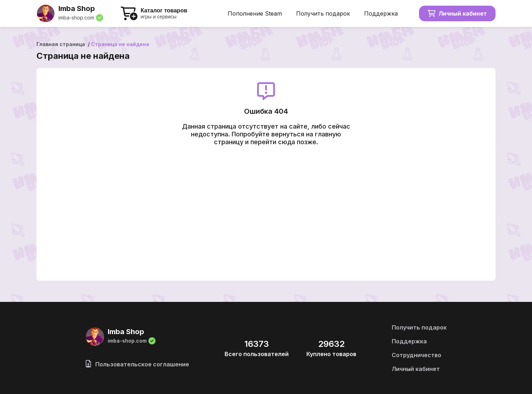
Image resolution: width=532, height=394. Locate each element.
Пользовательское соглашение (137, 364)
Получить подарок (323, 13)
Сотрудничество (417, 355)
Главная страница (61, 44)
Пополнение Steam (255, 13)
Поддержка (381, 13)
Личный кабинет (457, 13)
